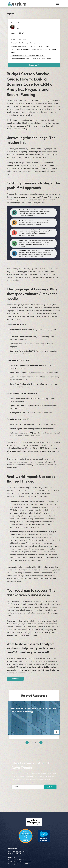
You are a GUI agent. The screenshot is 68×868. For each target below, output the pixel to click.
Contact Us (15, 679)
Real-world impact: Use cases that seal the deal (28, 55)
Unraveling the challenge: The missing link (25, 43)
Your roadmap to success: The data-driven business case (31, 59)
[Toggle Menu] (57, 4)
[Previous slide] (27, 743)
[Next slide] (41, 743)
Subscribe (34, 65)
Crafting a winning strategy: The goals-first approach (30, 46)
